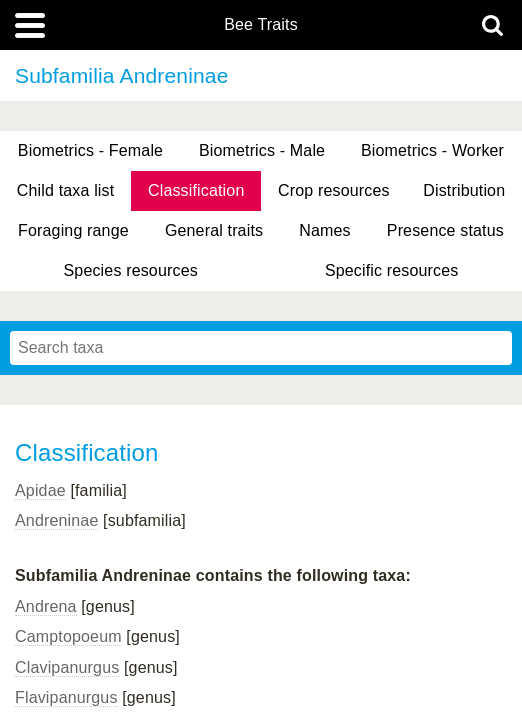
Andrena (46, 606)
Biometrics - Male (262, 150)
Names (324, 230)
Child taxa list (66, 190)
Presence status (445, 230)
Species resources (131, 270)
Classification (196, 190)
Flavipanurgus (66, 697)
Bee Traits (261, 25)
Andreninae (56, 520)
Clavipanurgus (67, 667)
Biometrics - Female (90, 150)
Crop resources (334, 190)
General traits (214, 230)
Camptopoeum (68, 636)
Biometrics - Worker (432, 150)
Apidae (40, 490)
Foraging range (73, 230)
